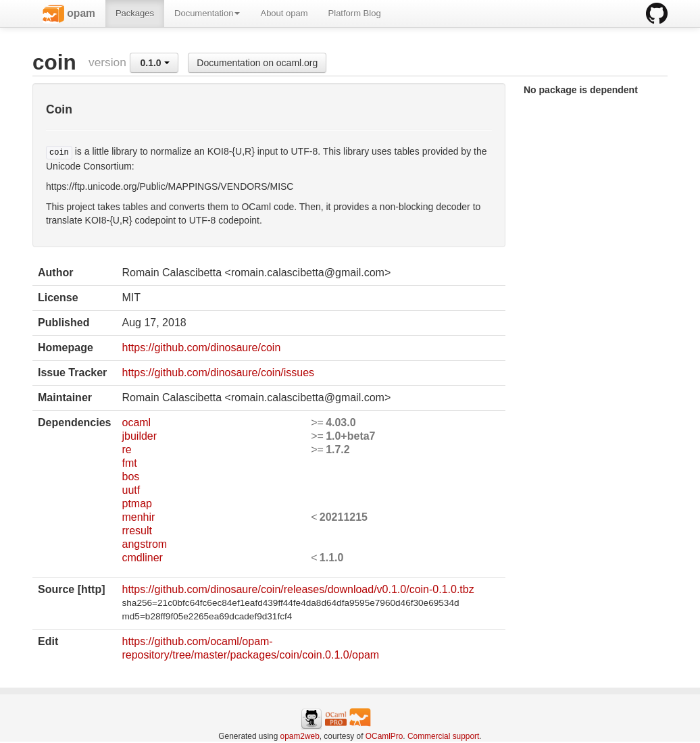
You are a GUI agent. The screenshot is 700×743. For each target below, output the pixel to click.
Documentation (207, 13)
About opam (284, 13)
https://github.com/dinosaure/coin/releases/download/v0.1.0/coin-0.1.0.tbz (298, 589)
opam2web (300, 736)
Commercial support (443, 736)
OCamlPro (384, 736)
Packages (135, 13)
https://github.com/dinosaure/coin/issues (218, 373)
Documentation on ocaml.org (257, 63)
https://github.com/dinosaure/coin (201, 348)
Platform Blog (355, 13)
